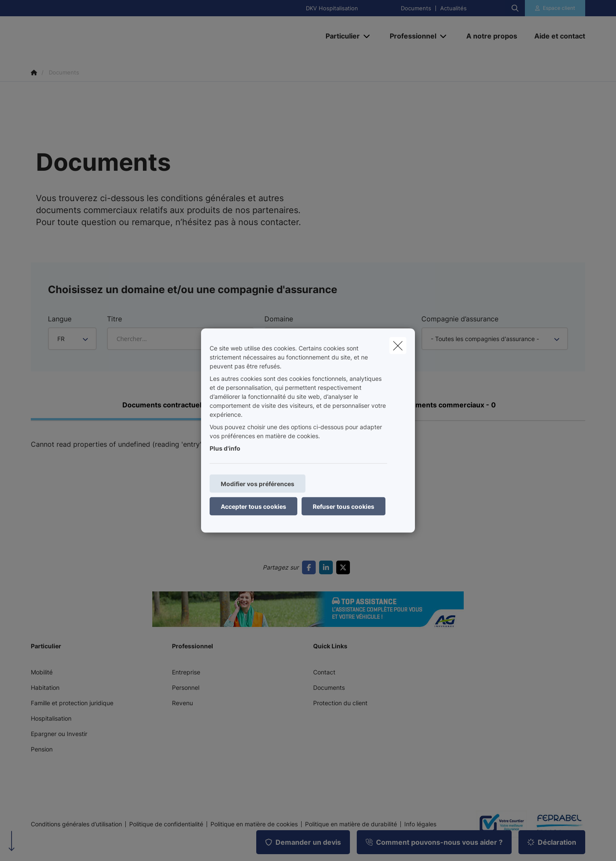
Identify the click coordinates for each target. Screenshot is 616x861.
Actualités (453, 8)
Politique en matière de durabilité (351, 824)
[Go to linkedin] (328, 567)
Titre (114, 319)
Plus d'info (225, 448)
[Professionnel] (410, 36)
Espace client (559, 8)
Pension (42, 749)
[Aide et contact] (555, 36)
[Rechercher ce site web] (515, 8)
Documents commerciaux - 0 (447, 405)
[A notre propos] (492, 36)
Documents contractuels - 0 (170, 405)
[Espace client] (555, 8)
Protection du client (340, 703)
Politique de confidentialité (166, 824)
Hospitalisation (51, 718)
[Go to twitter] (345, 567)
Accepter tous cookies (253, 506)
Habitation (45, 687)
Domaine (279, 319)
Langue (60, 319)
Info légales (420, 824)
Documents (416, 8)
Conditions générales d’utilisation (76, 824)
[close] (398, 346)
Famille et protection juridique (72, 703)
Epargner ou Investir (59, 734)
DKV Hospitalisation (332, 8)
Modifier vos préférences (258, 484)
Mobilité (42, 672)
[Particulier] (339, 36)
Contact (324, 672)
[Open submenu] (367, 36)
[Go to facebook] (311, 567)
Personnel (186, 687)
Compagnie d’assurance (460, 319)
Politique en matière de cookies (254, 824)
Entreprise (186, 672)
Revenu (182, 703)
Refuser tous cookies (344, 506)
